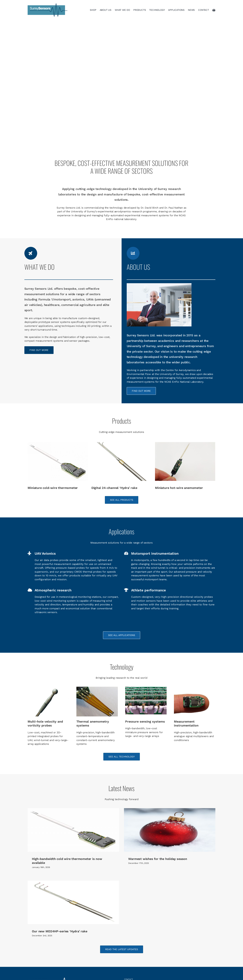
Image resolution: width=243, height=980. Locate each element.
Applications (37, 972)
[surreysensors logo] (47, 5)
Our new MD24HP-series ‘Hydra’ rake (85, 917)
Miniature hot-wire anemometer (179, 488)
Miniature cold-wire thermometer (53, 488)
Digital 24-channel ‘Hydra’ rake (114, 488)
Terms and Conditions (139, 972)
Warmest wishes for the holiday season (151, 859)
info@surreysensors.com (148, 949)
